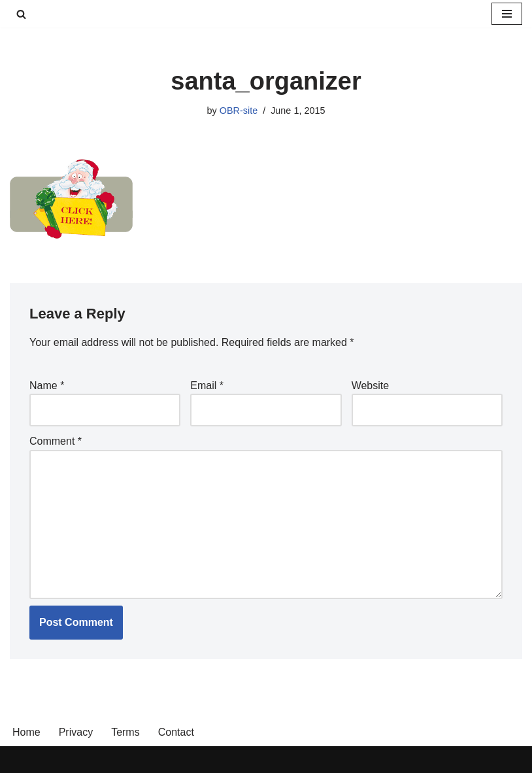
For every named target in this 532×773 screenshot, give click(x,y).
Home (26, 732)
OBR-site (239, 111)
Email (207, 386)
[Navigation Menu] (507, 14)
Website (371, 386)
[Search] (21, 14)
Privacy (76, 732)
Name (47, 386)
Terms (125, 732)
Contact (176, 732)
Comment (56, 441)
